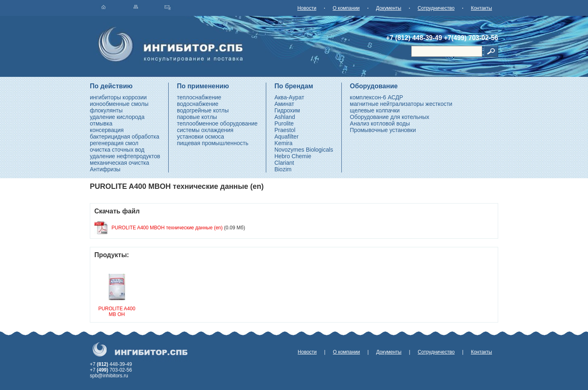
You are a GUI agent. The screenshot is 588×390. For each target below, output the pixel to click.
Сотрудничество (436, 8)
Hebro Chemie (293, 156)
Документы (389, 8)
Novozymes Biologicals (304, 150)
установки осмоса (200, 137)
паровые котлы (197, 117)
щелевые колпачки (375, 110)
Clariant (284, 163)
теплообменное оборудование (217, 123)
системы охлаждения (205, 130)
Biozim (283, 169)
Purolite (284, 123)
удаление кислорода (117, 117)
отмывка (101, 123)
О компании (346, 8)
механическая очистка (119, 163)
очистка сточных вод (117, 150)
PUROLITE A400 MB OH (117, 312)
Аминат (284, 104)
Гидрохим (287, 110)
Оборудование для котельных (390, 117)
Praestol (285, 130)
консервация (107, 130)
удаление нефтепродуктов (125, 156)
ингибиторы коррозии (118, 97)
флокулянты (106, 110)
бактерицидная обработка (125, 137)
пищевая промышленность (213, 143)
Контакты (481, 8)
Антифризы (105, 169)
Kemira (283, 143)
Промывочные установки (383, 130)
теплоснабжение (199, 97)
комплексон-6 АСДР (376, 97)
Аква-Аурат (289, 97)
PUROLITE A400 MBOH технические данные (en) (167, 228)
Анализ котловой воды (380, 123)
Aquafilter (286, 137)
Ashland (285, 117)
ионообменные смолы (119, 104)
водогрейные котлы (203, 110)
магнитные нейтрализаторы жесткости (401, 104)
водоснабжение (198, 104)
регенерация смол (114, 143)
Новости (307, 8)
